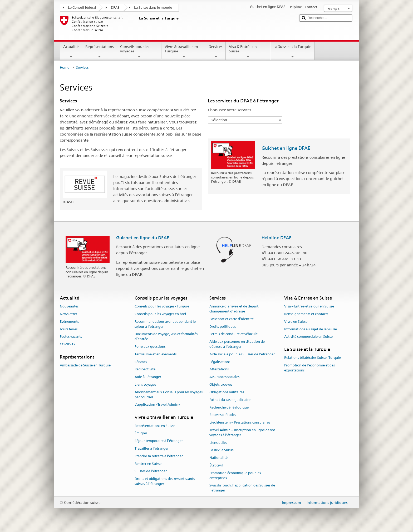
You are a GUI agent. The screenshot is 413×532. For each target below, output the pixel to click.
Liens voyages (145, 384)
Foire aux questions (150, 347)
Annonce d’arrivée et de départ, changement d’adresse (234, 309)
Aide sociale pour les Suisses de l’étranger (242, 354)
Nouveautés (69, 306)
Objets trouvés (221, 384)
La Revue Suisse (222, 450)
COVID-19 (68, 344)
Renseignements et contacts (306, 314)
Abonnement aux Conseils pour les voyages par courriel (169, 395)
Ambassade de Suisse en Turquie (85, 366)
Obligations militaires (227, 392)
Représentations (99, 52)
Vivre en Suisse (296, 322)
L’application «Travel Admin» (157, 405)
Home (65, 68)
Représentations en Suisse (155, 426)
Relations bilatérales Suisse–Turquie (313, 358)
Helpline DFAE (277, 238)
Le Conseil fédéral (82, 8)
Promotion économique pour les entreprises (235, 475)
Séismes (141, 362)
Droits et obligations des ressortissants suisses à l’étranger (165, 481)
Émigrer (141, 433)
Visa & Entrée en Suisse (248, 52)
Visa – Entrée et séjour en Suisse (309, 306)
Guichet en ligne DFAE (286, 148)
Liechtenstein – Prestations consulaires (240, 422)
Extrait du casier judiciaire (230, 400)
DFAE (115, 8)
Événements (69, 322)
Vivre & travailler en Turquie (184, 52)
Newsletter (68, 314)
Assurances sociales (224, 377)
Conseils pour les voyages (139, 52)
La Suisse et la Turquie (292, 52)
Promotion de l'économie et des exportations (309, 368)
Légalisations (220, 362)
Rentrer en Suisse (148, 464)
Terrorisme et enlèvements (156, 354)
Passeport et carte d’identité (232, 319)
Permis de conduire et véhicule (233, 334)
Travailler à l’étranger (152, 448)
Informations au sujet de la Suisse (311, 329)
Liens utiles (218, 443)
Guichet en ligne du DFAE (143, 238)
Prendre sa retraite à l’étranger (159, 456)
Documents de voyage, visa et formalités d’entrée (166, 337)
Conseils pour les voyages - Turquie (162, 306)
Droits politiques (223, 327)
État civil (216, 465)
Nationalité (218, 458)
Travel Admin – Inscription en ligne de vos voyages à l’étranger (242, 432)
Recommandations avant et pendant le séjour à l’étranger (165, 324)
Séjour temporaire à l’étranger (159, 441)
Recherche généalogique (229, 407)
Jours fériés (69, 329)
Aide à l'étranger (148, 377)
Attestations (219, 369)
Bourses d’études (223, 415)
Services (216, 52)
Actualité (71, 52)
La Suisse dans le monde (153, 8)
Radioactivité (145, 369)
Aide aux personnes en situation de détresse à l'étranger (237, 344)
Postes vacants (71, 337)
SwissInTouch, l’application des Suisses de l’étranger (242, 488)
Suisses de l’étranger (151, 471)
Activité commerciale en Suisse (308, 337)
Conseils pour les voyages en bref (160, 314)
